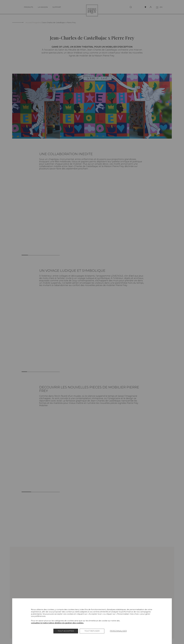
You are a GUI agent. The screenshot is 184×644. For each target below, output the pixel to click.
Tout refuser (92, 631)
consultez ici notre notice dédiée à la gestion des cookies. (57, 623)
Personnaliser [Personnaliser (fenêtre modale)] (118, 631)
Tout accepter (66, 631)
